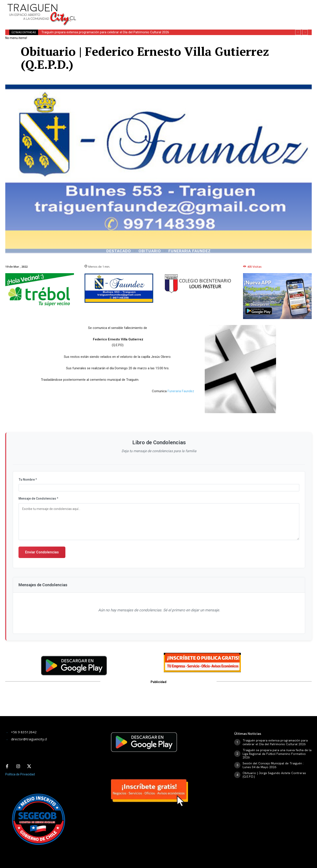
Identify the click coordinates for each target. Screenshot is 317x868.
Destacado (119, 251)
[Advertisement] (191, 10)
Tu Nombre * (28, 480)
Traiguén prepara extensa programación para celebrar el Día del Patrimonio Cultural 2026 (105, 32)
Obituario (150, 251)
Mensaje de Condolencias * (38, 498)
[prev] (298, 32)
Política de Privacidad (20, 774)
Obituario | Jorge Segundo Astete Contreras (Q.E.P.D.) (274, 775)
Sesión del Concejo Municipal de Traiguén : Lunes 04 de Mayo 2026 (273, 765)
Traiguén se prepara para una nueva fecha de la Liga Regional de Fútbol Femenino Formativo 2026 (277, 754)
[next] (305, 32)
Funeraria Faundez (190, 251)
